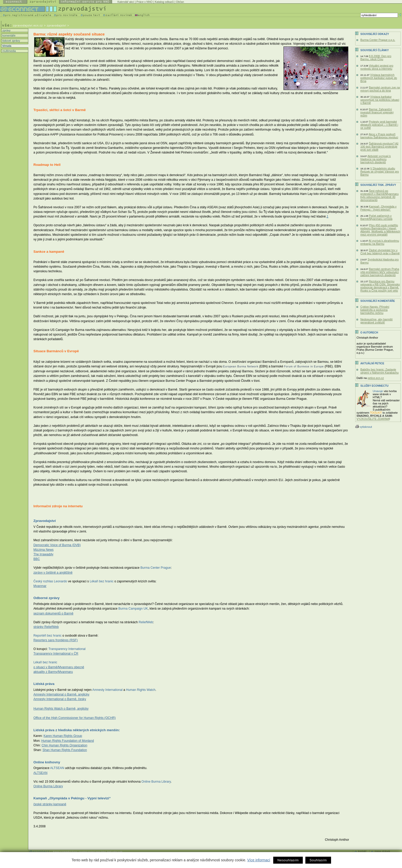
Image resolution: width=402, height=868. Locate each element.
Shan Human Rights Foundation (65, 750)
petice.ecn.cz (376, 378)
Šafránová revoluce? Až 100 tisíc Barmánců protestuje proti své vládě (379, 147)
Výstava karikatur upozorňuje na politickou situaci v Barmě (380, 100)
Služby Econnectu (374, 386)
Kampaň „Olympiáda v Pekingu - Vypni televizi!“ (378, 208)
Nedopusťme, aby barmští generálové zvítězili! (377, 321)
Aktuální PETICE (372, 363)
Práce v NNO (145, 2)
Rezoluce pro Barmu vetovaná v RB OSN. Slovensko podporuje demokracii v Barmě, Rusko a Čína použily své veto (380, 286)
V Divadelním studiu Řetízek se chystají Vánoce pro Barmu (380, 171)
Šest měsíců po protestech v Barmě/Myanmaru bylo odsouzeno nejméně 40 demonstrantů (380, 195)
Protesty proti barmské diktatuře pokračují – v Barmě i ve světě (379, 125)
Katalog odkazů (164, 2)
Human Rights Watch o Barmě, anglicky (61, 709)
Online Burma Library (48, 786)
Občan (180, 2)
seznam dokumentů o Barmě (53, 613)
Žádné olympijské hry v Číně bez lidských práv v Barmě (380, 252)
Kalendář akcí (126, 2)
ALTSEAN (40, 773)
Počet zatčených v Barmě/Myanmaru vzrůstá (376, 217)
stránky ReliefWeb (46, 627)
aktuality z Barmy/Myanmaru (53, 672)
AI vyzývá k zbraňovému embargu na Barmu (380, 242)
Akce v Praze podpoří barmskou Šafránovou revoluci (379, 136)
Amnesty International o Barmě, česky (60, 699)
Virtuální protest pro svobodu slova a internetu (377, 67)
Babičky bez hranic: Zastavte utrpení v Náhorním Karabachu (380, 371)
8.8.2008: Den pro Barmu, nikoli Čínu (376, 58)
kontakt (362, 851)
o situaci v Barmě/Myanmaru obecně (59, 667)
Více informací (259, 860)
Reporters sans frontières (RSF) (56, 640)
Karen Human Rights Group (63, 736)
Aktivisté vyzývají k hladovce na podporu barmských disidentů (376, 159)
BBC (37, 559)
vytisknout (364, 427)
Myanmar (40, 586)
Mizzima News (43, 550)
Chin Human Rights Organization (65, 745)
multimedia (9, 51)
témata (6, 46)
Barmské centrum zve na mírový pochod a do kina (380, 89)
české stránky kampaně (50, 804)
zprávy (6, 30)
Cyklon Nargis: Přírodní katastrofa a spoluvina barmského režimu (375, 310)
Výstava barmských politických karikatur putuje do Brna (379, 78)
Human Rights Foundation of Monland (67, 741)
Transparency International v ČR (56, 654)
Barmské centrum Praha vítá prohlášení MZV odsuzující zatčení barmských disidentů (380, 272)
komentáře (8, 35)
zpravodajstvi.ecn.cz (28, 25)
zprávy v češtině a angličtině (53, 573)
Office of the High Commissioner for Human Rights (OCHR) (75, 718)
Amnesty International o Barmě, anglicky (61, 694)
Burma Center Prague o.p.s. (378, 40)
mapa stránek (382, 851)
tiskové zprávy (11, 41)
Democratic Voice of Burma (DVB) (57, 545)
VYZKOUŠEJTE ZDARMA (373, 419)
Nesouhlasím (288, 860)
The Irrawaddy (43, 554)
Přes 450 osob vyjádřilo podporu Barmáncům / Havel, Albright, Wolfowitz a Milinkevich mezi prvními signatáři (380, 230)
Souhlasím (318, 860)
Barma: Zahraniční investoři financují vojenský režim (377, 112)
